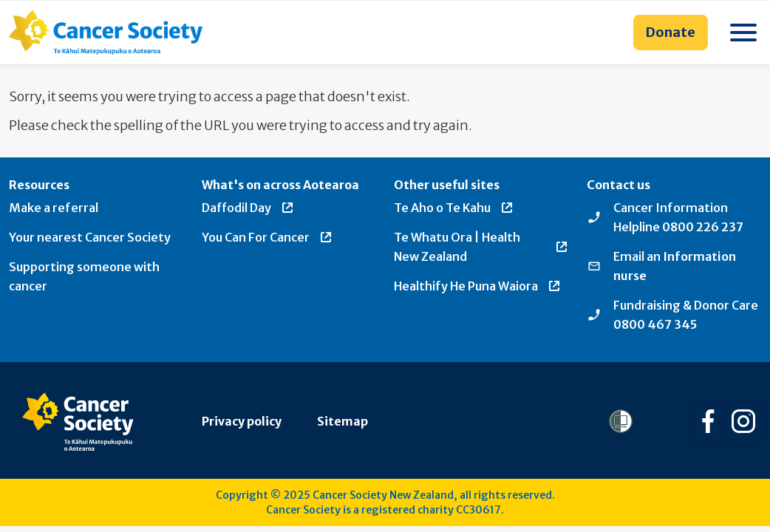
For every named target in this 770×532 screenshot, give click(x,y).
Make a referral (54, 208)
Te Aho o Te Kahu (454, 208)
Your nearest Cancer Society (90, 237)
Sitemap (343, 421)
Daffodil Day (248, 208)
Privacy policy (242, 421)
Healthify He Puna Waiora (478, 286)
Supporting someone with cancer (84, 276)
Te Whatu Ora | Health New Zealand (481, 247)
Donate (671, 32)
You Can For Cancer (268, 237)
